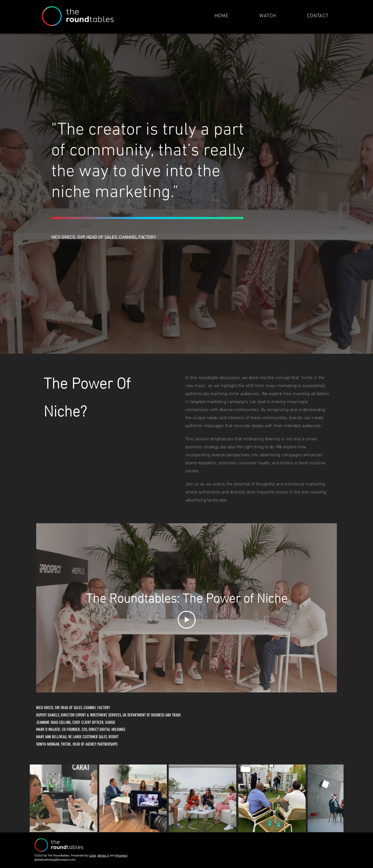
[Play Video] (186, 620)
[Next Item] (333, 798)
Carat (93, 856)
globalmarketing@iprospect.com (55, 860)
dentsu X (103, 856)
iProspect (121, 856)
